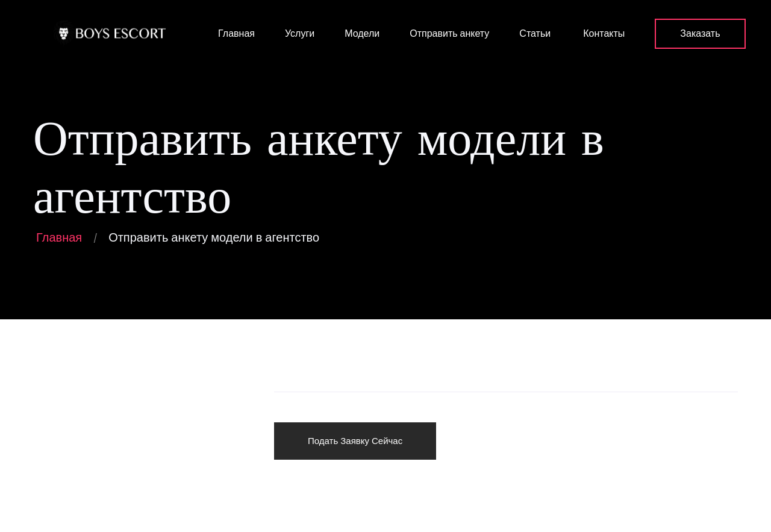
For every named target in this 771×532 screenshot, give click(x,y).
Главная (235, 33)
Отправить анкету (449, 33)
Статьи (535, 33)
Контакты (603, 33)
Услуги (300, 33)
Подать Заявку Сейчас (355, 441)
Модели (362, 33)
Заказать (700, 33)
